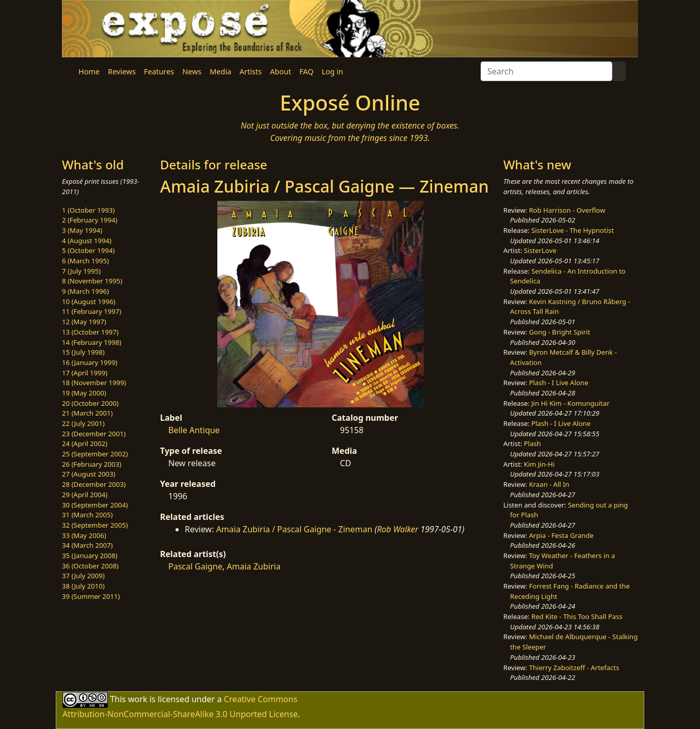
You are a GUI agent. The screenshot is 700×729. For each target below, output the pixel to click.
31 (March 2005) (87, 515)
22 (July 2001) (83, 423)
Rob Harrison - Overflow (567, 210)
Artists (251, 72)
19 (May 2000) (84, 393)
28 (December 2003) (94, 484)
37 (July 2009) (83, 576)
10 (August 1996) (89, 302)
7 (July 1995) (81, 271)
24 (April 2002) (85, 443)
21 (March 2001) (87, 413)
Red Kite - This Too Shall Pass (577, 616)
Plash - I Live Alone (559, 383)
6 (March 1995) (85, 261)
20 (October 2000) (90, 403)
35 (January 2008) (90, 556)
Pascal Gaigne (195, 566)
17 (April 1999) (85, 373)
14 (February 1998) (92, 342)
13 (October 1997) (90, 332)
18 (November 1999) (94, 383)
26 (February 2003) (92, 464)
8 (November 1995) (92, 281)
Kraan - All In (549, 484)
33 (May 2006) (84, 535)
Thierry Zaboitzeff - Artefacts (574, 668)
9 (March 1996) (85, 291)
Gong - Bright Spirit (560, 332)
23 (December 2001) (94, 434)
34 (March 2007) (87, 545)
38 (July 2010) (83, 586)
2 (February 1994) (90, 220)
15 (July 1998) (83, 352)
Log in (332, 72)
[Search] (546, 71)
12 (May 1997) (84, 322)
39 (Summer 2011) (91, 596)
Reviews (122, 72)
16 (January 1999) (90, 362)
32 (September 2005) (95, 525)
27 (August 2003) (89, 474)
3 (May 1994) (82, 230)
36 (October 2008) (90, 566)
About (281, 72)
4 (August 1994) (87, 241)
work (138, 699)
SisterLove (540, 250)
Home (89, 72)
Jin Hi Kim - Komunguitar (570, 403)
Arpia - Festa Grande (561, 535)
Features (159, 72)
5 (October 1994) (88, 250)
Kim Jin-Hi (539, 464)
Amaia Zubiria (253, 566)
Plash (532, 443)
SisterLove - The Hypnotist (572, 230)
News (192, 72)
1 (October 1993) (88, 210)
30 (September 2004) (95, 505)
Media (220, 72)
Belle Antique (194, 430)
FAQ (306, 72)
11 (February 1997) (92, 311)
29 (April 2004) (85, 495)
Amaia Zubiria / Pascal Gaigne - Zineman (295, 529)
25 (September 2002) (95, 454)
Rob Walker (397, 529)
